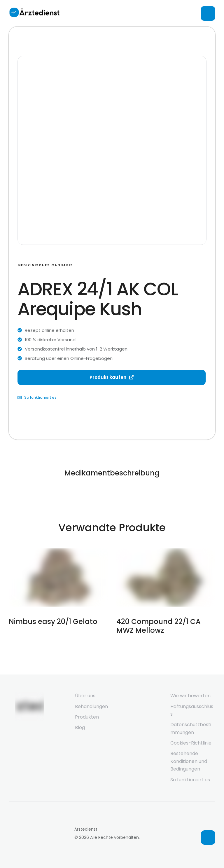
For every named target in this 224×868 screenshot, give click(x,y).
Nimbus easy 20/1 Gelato (53, 622)
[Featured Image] (58, 578)
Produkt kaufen (112, 377)
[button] (208, 838)
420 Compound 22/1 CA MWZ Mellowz (159, 626)
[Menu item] (97, 696)
